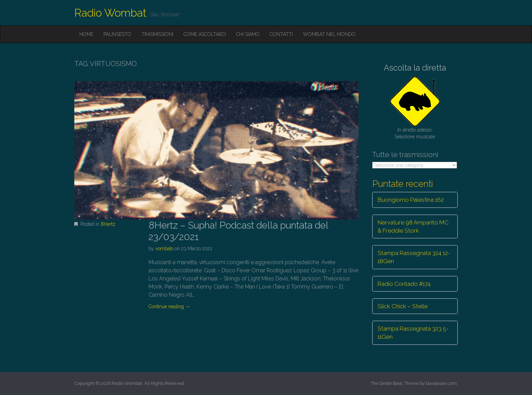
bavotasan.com (441, 383)
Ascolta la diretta (415, 68)
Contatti (281, 34)
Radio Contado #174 (404, 284)
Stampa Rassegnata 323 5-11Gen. (413, 333)
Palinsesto (117, 34)
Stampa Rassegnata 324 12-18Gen (414, 257)
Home (86, 34)
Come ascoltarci (205, 34)
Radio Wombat (110, 13)
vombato (164, 249)
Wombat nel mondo (329, 34)
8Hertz (108, 224)
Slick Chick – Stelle (403, 306)
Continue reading (169, 307)
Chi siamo (248, 34)
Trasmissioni (157, 34)
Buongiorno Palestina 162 (411, 200)
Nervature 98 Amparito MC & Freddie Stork (413, 226)
